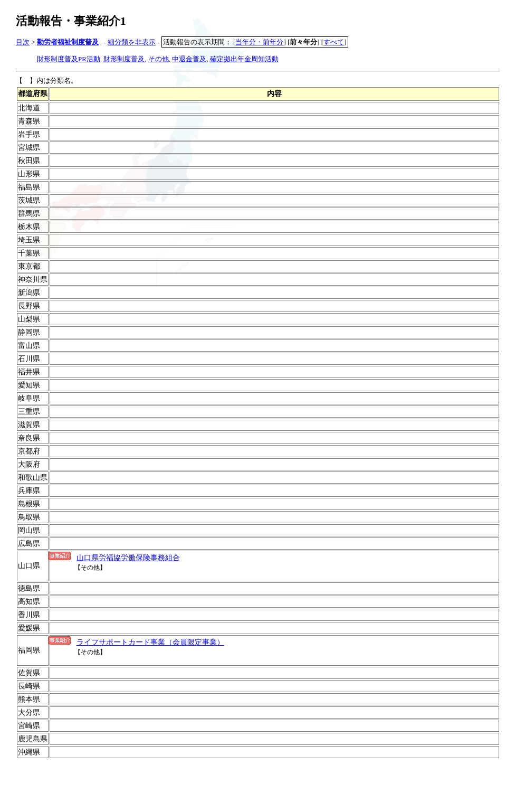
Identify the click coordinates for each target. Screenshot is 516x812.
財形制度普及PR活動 (69, 59)
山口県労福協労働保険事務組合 (128, 558)
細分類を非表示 (132, 42)
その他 (159, 59)
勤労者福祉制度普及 (68, 42)
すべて (334, 42)
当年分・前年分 (259, 42)
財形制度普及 (124, 59)
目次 (23, 42)
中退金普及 (189, 59)
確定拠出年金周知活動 (244, 59)
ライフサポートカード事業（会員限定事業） (150, 642)
